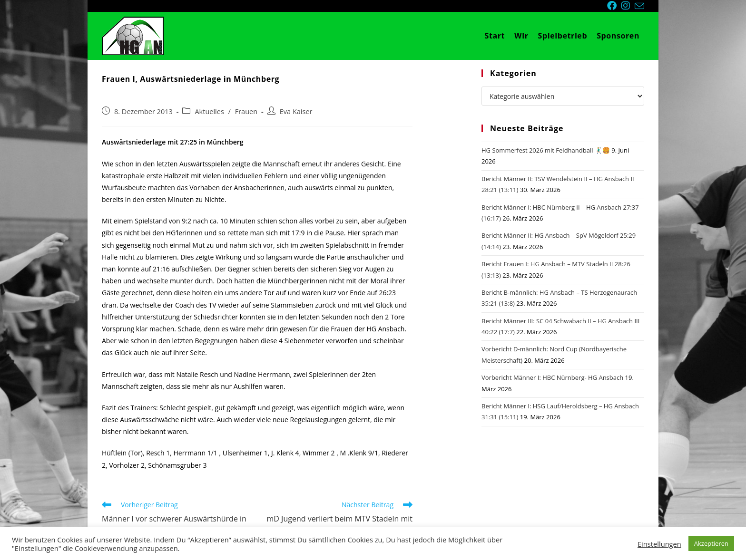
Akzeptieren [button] (711, 543)
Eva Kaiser (296, 111)
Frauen (246, 111)
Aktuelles (209, 111)
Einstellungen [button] (659, 544)
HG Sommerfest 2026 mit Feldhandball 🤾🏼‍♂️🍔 (546, 150)
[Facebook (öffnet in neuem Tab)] (614, 6)
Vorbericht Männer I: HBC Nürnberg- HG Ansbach (552, 377)
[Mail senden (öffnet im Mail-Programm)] (639, 6)
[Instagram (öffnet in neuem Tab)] (628, 6)
